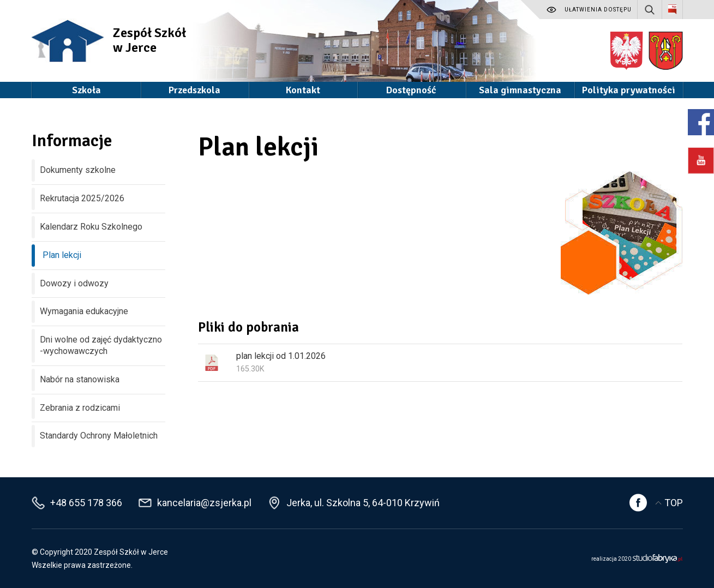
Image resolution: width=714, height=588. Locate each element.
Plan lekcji (62, 255)
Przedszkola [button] (194, 90)
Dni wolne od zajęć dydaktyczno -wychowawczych (101, 345)
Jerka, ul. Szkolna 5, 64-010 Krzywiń (363, 503)
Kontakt (303, 90)
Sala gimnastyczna (520, 90)
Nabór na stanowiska (80, 379)
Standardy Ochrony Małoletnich (99, 436)
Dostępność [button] (411, 90)
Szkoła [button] (86, 90)
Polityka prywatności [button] (629, 90)
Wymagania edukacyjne (84, 311)
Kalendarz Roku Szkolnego (91, 227)
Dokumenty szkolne (78, 170)
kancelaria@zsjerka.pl (204, 503)
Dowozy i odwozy (74, 283)
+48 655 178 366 (86, 503)
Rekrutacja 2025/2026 (82, 198)
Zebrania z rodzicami (80, 408)
